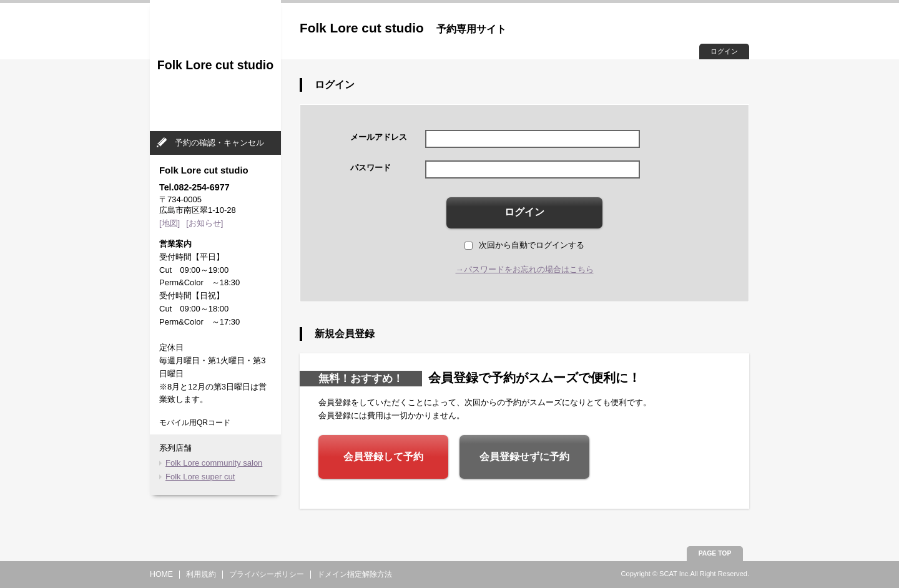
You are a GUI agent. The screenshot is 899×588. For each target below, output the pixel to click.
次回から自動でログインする (524, 245)
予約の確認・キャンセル (219, 143)
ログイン (724, 51)
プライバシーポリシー (267, 574)
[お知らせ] (204, 223)
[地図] (169, 223)
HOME (161, 574)
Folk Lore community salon (214, 463)
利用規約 (201, 574)
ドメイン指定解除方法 (355, 574)
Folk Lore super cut (200, 477)
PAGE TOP (715, 553)
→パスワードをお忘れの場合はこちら (525, 269)
